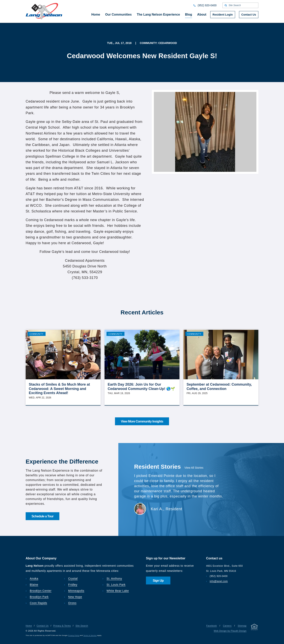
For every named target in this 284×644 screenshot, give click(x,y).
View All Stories (194, 468)
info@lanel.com (219, 581)
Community (37, 334)
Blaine (34, 585)
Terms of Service (90, 635)
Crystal (73, 579)
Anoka (34, 579)
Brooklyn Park (39, 597)
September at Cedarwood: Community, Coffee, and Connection (219, 387)
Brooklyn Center (41, 591)
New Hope (75, 597)
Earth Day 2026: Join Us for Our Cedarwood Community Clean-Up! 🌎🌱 (141, 387)
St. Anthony (114, 579)
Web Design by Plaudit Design (230, 631)
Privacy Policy (74, 635)
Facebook (212, 626)
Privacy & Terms (62, 626)
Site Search (82, 626)
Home (29, 626)
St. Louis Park (116, 585)
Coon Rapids (38, 603)
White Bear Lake (118, 591)
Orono (72, 603)
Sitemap (242, 626)
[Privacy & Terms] (254, 628)
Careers (227, 626)
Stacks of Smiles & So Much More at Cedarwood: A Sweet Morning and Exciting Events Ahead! (59, 389)
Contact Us (43, 626)
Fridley (73, 585)
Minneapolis (76, 591)
